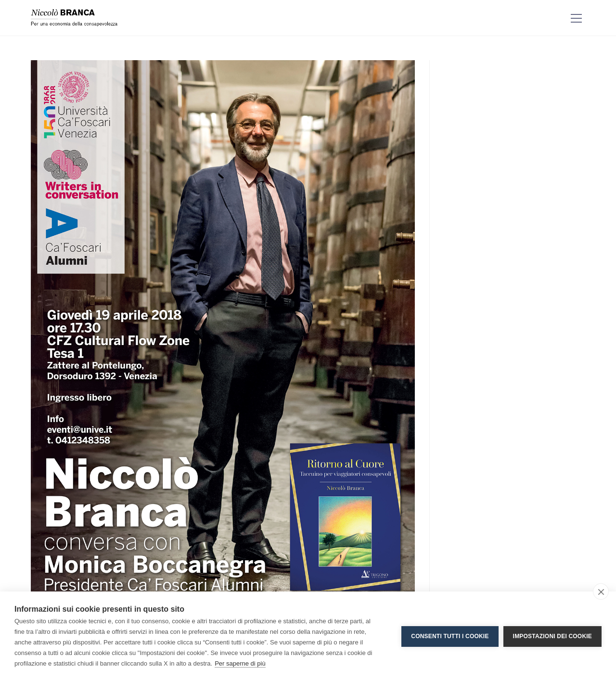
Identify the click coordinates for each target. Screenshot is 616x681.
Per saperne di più (240, 663)
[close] (601, 591)
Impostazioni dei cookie (552, 636)
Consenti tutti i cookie (450, 636)
